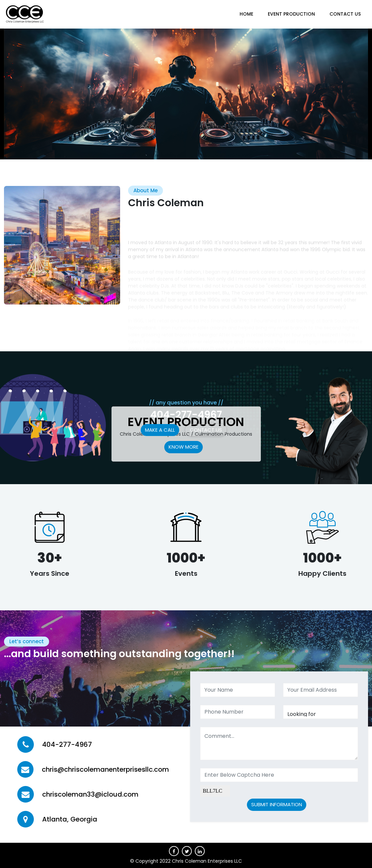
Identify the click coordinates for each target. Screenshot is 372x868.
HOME (246, 14)
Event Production (291, 14)
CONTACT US (345, 14)
